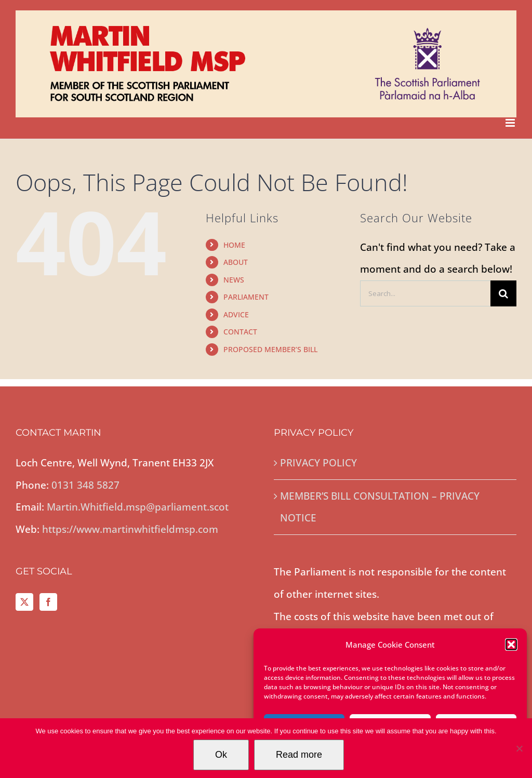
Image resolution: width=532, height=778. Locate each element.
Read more (299, 755)
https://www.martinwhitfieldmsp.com (130, 529)
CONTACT (240, 332)
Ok (221, 755)
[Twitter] (24, 602)
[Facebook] (48, 602)
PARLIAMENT (246, 297)
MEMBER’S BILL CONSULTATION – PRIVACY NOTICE (380, 507)
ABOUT (236, 262)
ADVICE (236, 314)
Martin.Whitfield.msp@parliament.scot (138, 507)
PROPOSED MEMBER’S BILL (270, 349)
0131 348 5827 (85, 485)
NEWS (234, 280)
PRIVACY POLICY (318, 463)
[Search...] (425, 293)
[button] (511, 645)
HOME (234, 245)
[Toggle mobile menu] (511, 123)
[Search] (503, 293)
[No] (519, 748)
